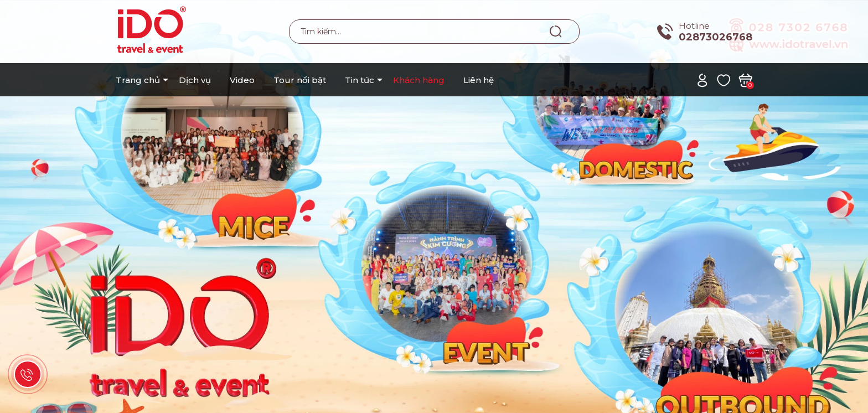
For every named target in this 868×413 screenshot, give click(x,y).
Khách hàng (419, 80)
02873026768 (715, 37)
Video (242, 80)
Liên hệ (479, 80)
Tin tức (360, 80)
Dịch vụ (195, 80)
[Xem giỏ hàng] (745, 79)
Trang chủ (138, 80)
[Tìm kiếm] (556, 31)
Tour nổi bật (300, 80)
